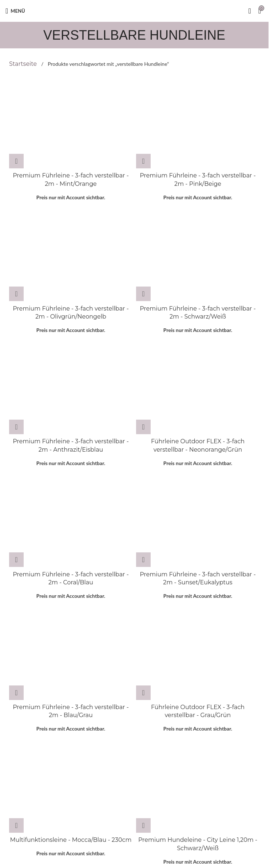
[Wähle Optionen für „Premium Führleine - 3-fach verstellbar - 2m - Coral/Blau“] (16, 560)
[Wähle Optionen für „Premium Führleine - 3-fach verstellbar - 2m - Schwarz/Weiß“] (143, 294)
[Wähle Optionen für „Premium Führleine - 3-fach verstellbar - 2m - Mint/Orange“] (16, 161)
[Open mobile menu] (15, 11)
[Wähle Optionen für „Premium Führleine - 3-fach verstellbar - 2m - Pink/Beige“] (143, 161)
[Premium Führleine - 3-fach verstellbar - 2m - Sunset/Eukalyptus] (198, 521)
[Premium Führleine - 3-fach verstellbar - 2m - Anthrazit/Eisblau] (71, 388)
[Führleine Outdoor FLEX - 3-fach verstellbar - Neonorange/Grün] (198, 388)
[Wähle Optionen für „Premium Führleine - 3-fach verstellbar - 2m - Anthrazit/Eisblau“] (16, 427)
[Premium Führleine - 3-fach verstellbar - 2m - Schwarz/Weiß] (198, 255)
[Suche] (249, 11)
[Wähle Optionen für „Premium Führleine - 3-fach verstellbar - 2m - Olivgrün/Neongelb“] (16, 294)
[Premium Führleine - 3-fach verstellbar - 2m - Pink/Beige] (198, 122)
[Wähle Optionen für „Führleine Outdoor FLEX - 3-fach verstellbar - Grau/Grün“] (143, 693)
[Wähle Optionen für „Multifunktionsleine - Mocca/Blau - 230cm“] (16, 825)
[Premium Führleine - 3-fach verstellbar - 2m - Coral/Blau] (71, 521)
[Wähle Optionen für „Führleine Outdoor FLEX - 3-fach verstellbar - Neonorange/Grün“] (143, 427)
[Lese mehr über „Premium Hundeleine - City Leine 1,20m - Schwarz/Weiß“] (143, 825)
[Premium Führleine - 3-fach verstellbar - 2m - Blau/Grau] (71, 654)
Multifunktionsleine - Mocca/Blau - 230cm (71, 840)
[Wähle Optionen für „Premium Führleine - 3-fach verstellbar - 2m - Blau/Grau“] (16, 693)
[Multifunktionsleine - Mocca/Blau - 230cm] (71, 787)
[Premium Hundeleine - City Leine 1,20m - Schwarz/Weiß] (198, 787)
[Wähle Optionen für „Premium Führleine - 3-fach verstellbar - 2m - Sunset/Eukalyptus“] (143, 560)
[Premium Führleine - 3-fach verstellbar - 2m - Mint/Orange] (71, 122)
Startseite (24, 64)
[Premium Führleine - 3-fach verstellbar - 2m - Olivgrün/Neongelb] (71, 255)
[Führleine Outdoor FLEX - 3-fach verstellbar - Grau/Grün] (198, 654)
